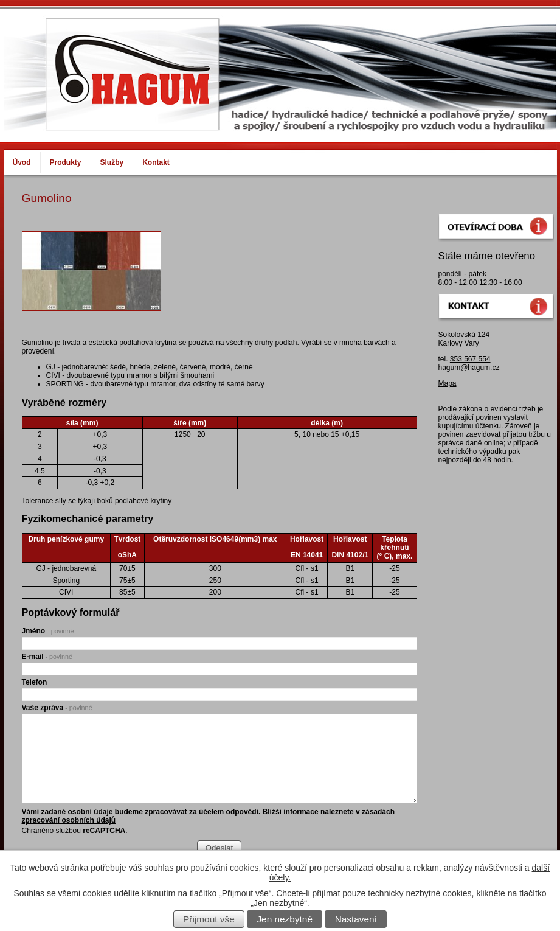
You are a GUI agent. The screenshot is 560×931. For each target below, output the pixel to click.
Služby (112, 162)
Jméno (48, 631)
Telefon (35, 682)
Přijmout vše (209, 919)
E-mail (47, 657)
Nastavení (356, 919)
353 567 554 (470, 359)
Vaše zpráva (57, 708)
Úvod (22, 162)
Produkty (66, 162)
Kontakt (156, 162)
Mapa (448, 383)
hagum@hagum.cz (469, 368)
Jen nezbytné (285, 919)
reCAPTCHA (104, 831)
